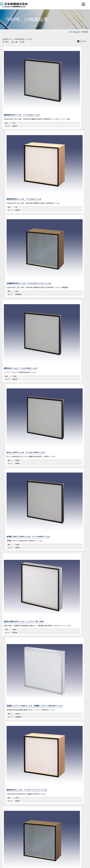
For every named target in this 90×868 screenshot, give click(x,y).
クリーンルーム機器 (13, 379)
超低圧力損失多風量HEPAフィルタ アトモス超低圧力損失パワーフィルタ (74, 224)
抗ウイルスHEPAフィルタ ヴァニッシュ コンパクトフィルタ (44, 224)
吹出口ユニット (12, 384)
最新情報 (67, 519)
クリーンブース (12, 419)
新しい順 (15, 42)
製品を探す (77, 32)
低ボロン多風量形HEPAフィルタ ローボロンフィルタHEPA (73, 274)
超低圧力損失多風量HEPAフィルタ (15, 274)
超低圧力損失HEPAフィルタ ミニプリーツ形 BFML (15, 170)
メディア (22, 524)
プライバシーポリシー (9, 535)
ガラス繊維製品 (12, 434)
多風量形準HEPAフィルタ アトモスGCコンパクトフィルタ (73, 72)
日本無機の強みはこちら (44, 468)
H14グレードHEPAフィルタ (43, 273)
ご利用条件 (21, 535)
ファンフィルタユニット (16, 394)
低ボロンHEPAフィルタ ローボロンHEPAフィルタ (44, 121)
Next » (85, 41)
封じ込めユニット (13, 424)
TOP (70, 32)
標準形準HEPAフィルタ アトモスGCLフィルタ (15, 72)
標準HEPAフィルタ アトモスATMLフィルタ (16, 121)
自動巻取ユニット (13, 414)
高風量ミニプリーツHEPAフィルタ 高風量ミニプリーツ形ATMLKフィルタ (45, 172)
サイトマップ (31, 535)
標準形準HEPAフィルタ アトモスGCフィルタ (44, 72)
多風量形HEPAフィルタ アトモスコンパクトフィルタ (15, 222)
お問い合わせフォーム (23, 493)
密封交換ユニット (13, 409)
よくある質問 (22, 519)
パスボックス (11, 404)
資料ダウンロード (67, 493)
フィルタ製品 (11, 369)
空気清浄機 (11, 429)
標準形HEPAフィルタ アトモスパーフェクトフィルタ (73, 170)
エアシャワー (11, 399)
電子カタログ (67, 524)
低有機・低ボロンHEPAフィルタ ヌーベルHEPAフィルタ (73, 121)
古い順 (22, 42)
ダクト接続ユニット (14, 389)
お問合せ (22, 530)
